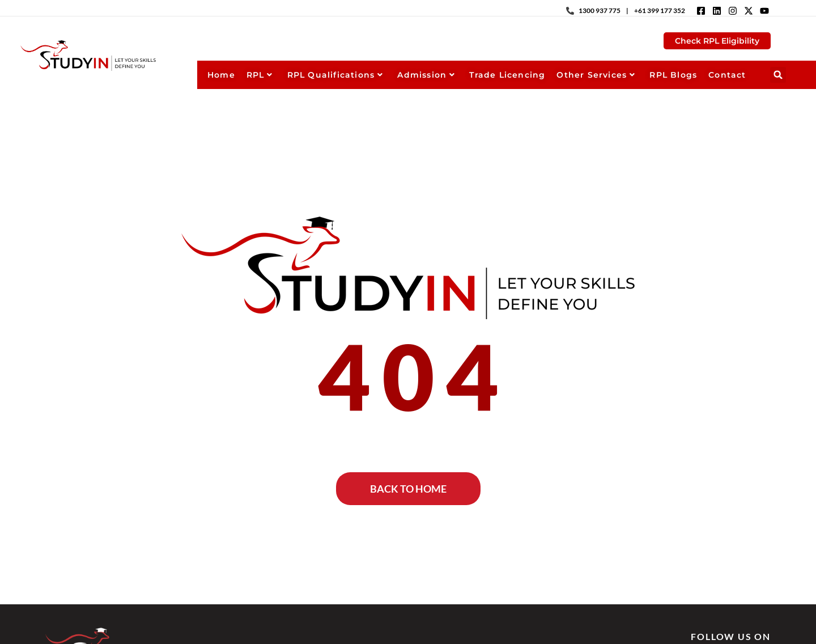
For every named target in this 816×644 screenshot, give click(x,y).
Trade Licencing (507, 75)
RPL (260, 75)
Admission (426, 75)
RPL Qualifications (335, 75)
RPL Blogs (673, 75)
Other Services (596, 75)
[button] (778, 75)
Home (221, 75)
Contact (727, 75)
